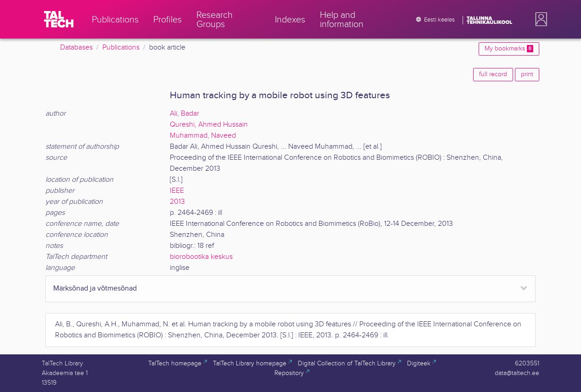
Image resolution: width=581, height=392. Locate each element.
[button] (539, 19)
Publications (121, 48)
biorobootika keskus (201, 257)
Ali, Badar (184, 114)
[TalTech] (59, 19)
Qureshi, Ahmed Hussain (209, 125)
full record (493, 74)
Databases (76, 48)
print (527, 74)
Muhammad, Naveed (203, 136)
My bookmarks (509, 49)
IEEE (177, 191)
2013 (177, 202)
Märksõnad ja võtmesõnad (95, 288)
